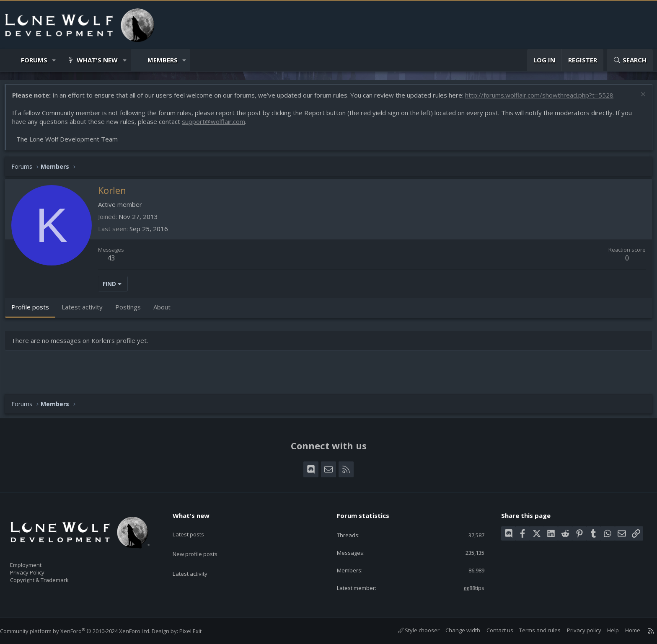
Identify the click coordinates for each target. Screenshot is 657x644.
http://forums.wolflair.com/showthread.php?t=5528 (543, 99)
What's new (97, 60)
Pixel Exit (199, 631)
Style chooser (410, 630)
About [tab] (166, 311)
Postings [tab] (132, 311)
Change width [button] (454, 630)
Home (624, 630)
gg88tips (467, 587)
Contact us (491, 630)
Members (163, 60)
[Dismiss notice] (638, 99)
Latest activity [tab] (86, 311)
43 (115, 262)
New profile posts (203, 542)
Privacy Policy (38, 569)
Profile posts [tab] (34, 311)
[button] (54, 60)
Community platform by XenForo (84, 631)
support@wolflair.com (218, 126)
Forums (34, 60)
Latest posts (195, 526)
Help (605, 630)
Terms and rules (532, 630)
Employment (37, 560)
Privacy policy (576, 630)
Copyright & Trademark (52, 577)
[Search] (630, 60)
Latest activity (197, 558)
